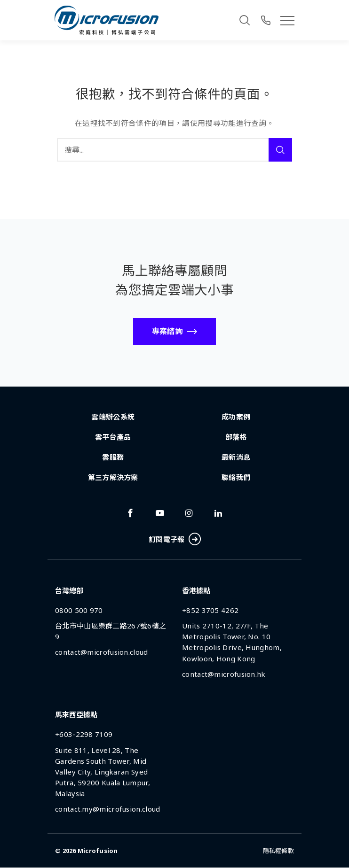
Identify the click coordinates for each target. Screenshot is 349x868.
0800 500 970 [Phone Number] (79, 610)
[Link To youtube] (160, 513)
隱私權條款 (278, 851)
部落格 (236, 437)
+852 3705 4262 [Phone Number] (210, 610)
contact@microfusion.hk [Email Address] (224, 674)
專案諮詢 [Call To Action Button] (167, 331)
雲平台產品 (113, 437)
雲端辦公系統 (113, 417)
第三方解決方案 (113, 477)
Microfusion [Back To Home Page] (98, 851)
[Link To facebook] (130, 513)
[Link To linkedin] (218, 513)
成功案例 (236, 417)
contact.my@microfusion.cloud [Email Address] (107, 809)
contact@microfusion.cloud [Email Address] (102, 652)
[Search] (245, 20)
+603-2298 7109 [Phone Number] (84, 735)
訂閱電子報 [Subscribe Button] (174, 539)
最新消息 (236, 457)
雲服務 (113, 457)
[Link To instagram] (189, 513)
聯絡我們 (236, 477)
